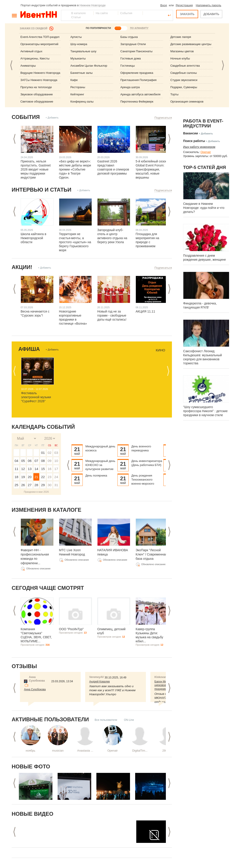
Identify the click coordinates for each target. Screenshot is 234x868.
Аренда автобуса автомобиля (140, 94)
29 (43, 485)
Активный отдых (31, 51)
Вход (164, 5)
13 (30, 469)
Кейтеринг (77, 94)
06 (30, 461)
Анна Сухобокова (35, 689)
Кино (160, 350)
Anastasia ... (85, 751)
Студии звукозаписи (184, 80)
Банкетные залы (81, 73)
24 (56, 477)
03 (56, 453)
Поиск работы (194, 141)
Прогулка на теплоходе (36, 87)
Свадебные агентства (185, 66)
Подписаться (163, 118)
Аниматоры (28, 66)
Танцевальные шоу (83, 51)
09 (50, 461)
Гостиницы (128, 66)
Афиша (29, 349)
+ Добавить (52, 118)
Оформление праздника (137, 73)
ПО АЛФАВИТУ (139, 28)
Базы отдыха (129, 37)
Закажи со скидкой (34, 28)
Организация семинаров (187, 102)
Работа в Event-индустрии (203, 123)
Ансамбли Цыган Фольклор (89, 66)
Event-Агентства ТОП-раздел (40, 37)
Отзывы (24, 666)
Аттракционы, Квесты (35, 58)
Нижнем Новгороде (93, 5)
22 (43, 477)
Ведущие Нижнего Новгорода (40, 73)
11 (16, 469)
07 (36, 461)
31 (56, 485)
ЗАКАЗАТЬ (187, 14)
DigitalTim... (140, 751)
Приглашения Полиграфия (138, 80)
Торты (174, 94)
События (26, 117)
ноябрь (31, 751)
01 (43, 453)
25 (16, 485)
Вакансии (191, 133)
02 (50, 453)
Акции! (22, 267)
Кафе (74, 80)
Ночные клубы (180, 58)
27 (30, 485)
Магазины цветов (182, 51)
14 (36, 469)
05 (23, 461)
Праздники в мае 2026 (36, 492)
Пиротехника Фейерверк (137, 102)
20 (30, 477)
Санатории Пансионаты (136, 51)
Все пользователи (106, 720)
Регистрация (184, 5)
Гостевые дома (131, 58)
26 (23, 485)
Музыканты (78, 58)
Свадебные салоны (184, 73)
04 (16, 461)
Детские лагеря (181, 37)
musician (58, 751)
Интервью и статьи (41, 190)
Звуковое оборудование (37, 94)
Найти (65, 15)
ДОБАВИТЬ (211, 14)
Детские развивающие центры (191, 44)
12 (23, 469)
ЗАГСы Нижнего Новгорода (39, 80)
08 (43, 461)
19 (23, 477)
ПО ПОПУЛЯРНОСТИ (98, 28)
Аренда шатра (130, 87)
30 (50, 485)
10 (56, 461)
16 (50, 469)
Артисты (76, 37)
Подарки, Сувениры (184, 87)
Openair (113, 751)
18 (16, 477)
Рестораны (78, 87)
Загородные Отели (133, 44)
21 (36, 477)
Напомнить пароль (209, 5)
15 (43, 469)
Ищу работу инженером (199, 147)
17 (56, 469)
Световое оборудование (37, 102)
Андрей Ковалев (100, 682)
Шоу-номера (79, 44)
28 (36, 485)
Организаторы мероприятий (39, 44)
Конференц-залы (82, 102)
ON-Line (129, 720)
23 (50, 477)
